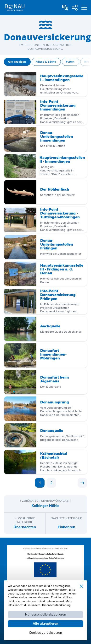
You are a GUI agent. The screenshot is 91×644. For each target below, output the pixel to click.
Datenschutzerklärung (56, 605)
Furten (71, 62)
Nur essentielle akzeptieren (46, 614)
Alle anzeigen (17, 62)
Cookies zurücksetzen (45, 633)
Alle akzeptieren (45, 624)
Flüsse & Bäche (46, 62)
